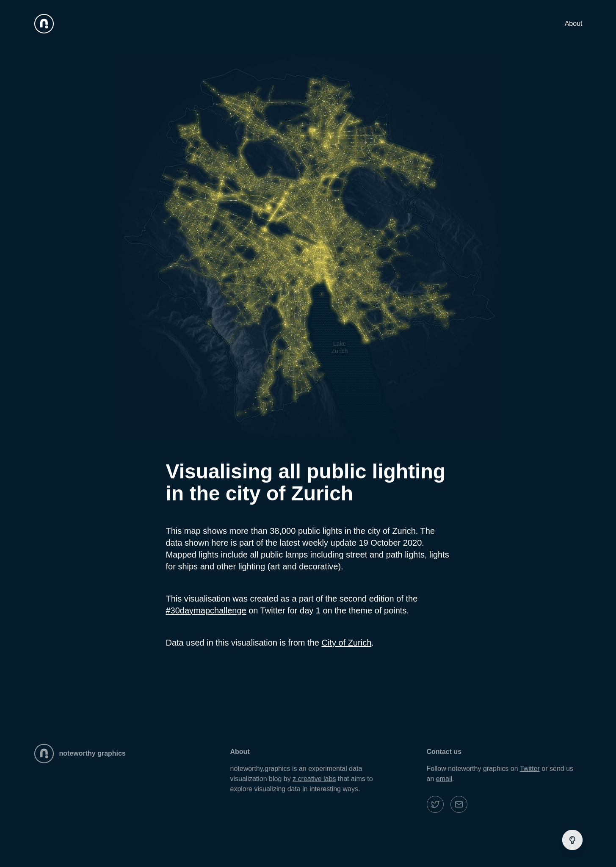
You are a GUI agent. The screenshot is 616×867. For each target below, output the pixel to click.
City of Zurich (346, 643)
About (574, 23)
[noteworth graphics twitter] (435, 804)
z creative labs (314, 779)
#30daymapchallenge (206, 610)
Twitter (530, 769)
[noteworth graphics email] (459, 804)
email (444, 779)
